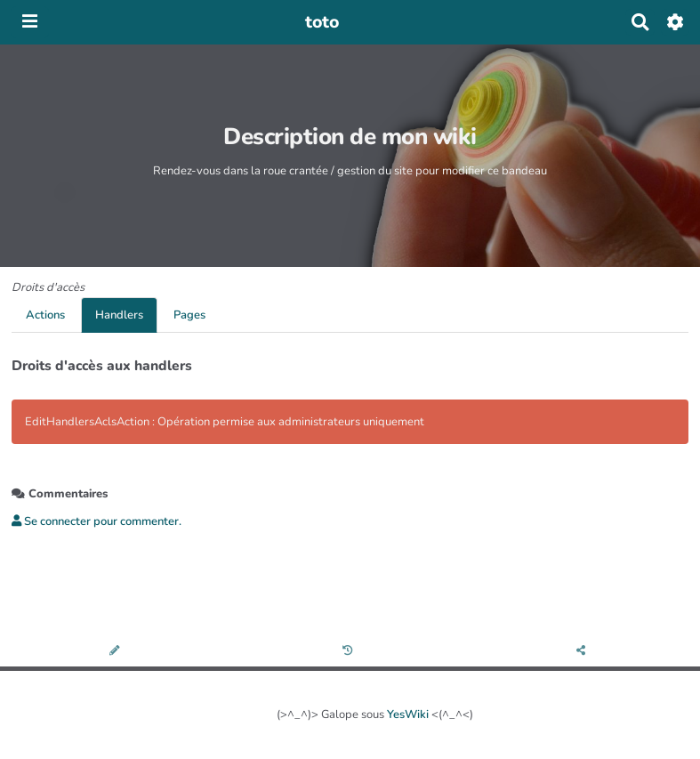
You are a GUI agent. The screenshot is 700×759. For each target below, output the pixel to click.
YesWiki (408, 715)
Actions (45, 315)
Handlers (119, 315)
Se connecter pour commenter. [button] (97, 521)
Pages (189, 315)
